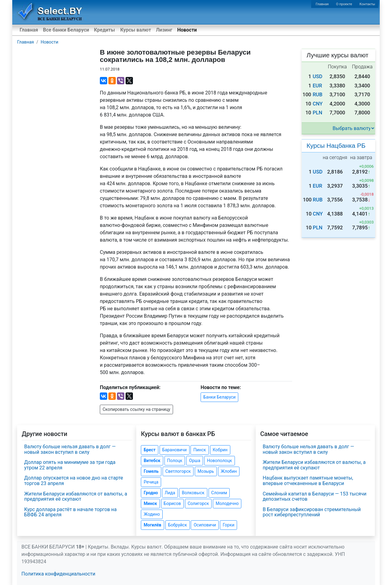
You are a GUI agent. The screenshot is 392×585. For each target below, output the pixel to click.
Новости (187, 30)
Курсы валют (136, 30)
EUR (317, 86)
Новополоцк (220, 461)
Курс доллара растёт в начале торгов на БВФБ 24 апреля (70, 512)
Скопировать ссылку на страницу (136, 409)
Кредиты (104, 30)
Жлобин (229, 471)
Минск (150, 503)
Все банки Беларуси (66, 30)
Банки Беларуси (219, 397)
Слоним (219, 493)
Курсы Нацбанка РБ (336, 145)
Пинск (200, 450)
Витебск (152, 461)
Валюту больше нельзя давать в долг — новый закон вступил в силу (70, 449)
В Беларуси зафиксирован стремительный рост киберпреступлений (312, 512)
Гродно (151, 493)
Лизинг (164, 30)
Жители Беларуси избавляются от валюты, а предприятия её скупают (76, 497)
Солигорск (198, 503)
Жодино (152, 514)
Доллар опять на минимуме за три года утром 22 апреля (70, 465)
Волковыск (193, 493)
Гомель (151, 471)
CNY (318, 104)
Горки (228, 525)
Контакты (367, 4)
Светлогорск (178, 471)
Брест (149, 450)
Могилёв (152, 525)
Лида (170, 493)
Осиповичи (205, 525)
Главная (322, 4)
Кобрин (220, 450)
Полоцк (175, 461)
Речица (151, 482)
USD (318, 76)
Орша (194, 461)
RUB (318, 95)
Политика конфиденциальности (58, 574)
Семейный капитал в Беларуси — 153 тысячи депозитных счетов (315, 497)
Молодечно (227, 503)
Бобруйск (178, 525)
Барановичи (175, 450)
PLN (317, 113)
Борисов (172, 503)
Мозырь (206, 471)
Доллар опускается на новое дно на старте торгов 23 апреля (74, 481)
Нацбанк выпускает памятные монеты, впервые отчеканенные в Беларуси (308, 481)
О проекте (344, 4)
